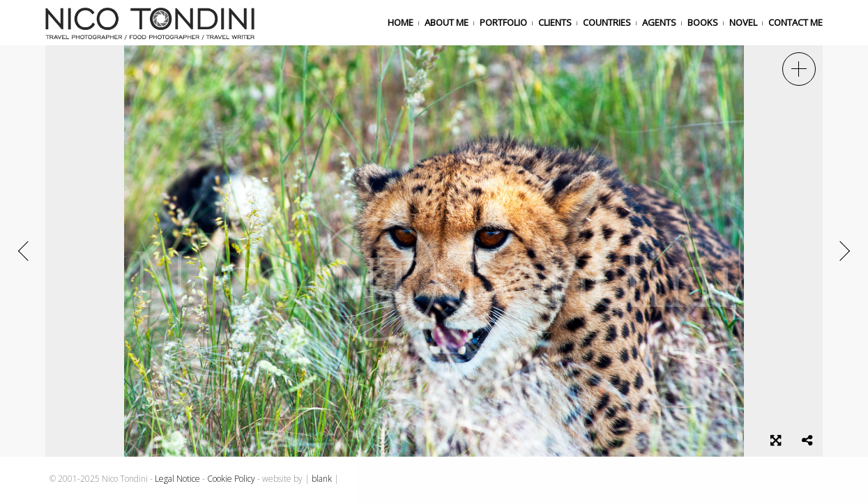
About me (447, 22)
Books (703, 22)
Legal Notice (177, 479)
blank (322, 479)
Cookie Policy (231, 479)
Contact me (795, 22)
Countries (607, 22)
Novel (743, 22)
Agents (659, 22)
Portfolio (503, 22)
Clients (555, 22)
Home (401, 22)
